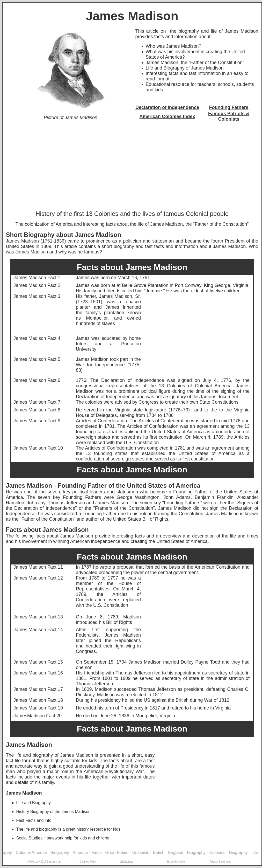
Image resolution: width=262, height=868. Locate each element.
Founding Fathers (229, 107)
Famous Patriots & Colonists (229, 116)
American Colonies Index (167, 116)
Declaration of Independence (167, 107)
